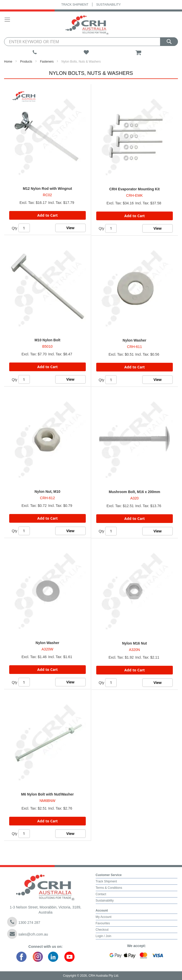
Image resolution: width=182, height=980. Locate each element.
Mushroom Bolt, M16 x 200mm (135, 492)
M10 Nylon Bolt (47, 340)
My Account (104, 917)
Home (8, 62)
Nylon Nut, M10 (47, 492)
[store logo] (89, 24)
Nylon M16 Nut (134, 643)
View (70, 228)
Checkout (102, 930)
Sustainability (108, 5)
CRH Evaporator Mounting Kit (135, 189)
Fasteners (47, 62)
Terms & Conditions (109, 888)
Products (26, 62)
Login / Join (104, 936)
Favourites (103, 923)
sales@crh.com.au (28, 934)
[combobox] (91, 42)
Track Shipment (75, 5)
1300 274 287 (24, 922)
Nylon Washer (134, 340)
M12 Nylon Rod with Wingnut (47, 189)
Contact (101, 894)
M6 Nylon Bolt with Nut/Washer (47, 794)
